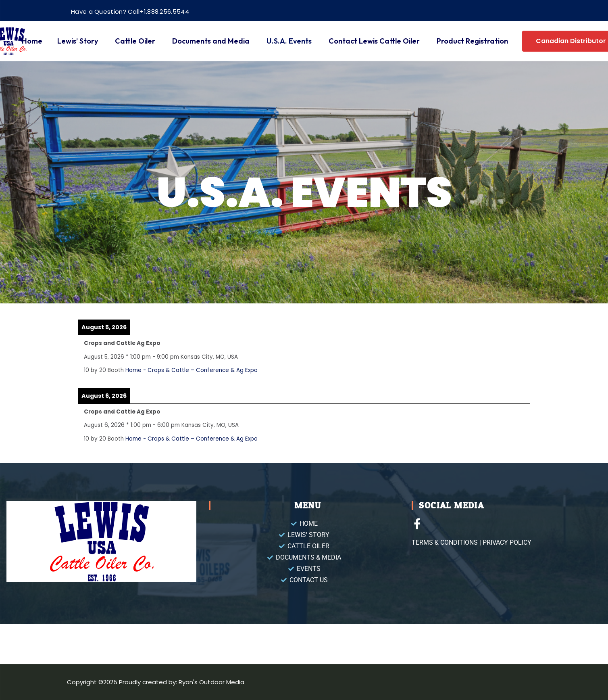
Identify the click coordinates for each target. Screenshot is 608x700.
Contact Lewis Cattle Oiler (374, 41)
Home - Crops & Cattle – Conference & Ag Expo (192, 370)
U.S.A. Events (289, 41)
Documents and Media (211, 41)
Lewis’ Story (78, 41)
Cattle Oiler (135, 41)
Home (32, 41)
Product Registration (472, 41)
